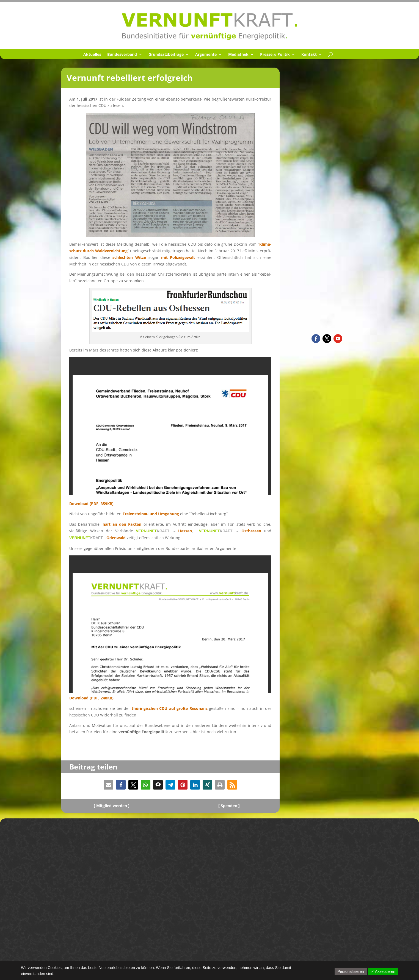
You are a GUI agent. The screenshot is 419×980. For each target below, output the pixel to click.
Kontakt (309, 55)
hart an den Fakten (122, 524)
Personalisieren (351, 971)
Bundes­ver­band (122, 55)
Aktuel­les (92, 55)
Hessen (185, 531)
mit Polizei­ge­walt (178, 257)
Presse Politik (275, 55)
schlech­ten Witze (129, 257)
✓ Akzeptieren (383, 971)
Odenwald (116, 538)
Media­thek (238, 55)
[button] (108, 785)
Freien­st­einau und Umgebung (151, 514)
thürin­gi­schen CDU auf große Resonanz (170, 708)
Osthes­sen (251, 531)
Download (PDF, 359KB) (91, 504)
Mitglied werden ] (113, 806)
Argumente (206, 55)
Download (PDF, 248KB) (91, 698)
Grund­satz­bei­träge (166, 55)
